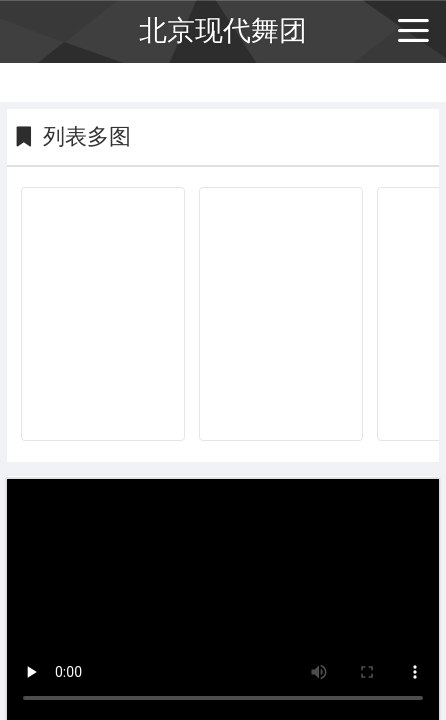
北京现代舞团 (223, 30)
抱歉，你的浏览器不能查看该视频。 (223, 598)
